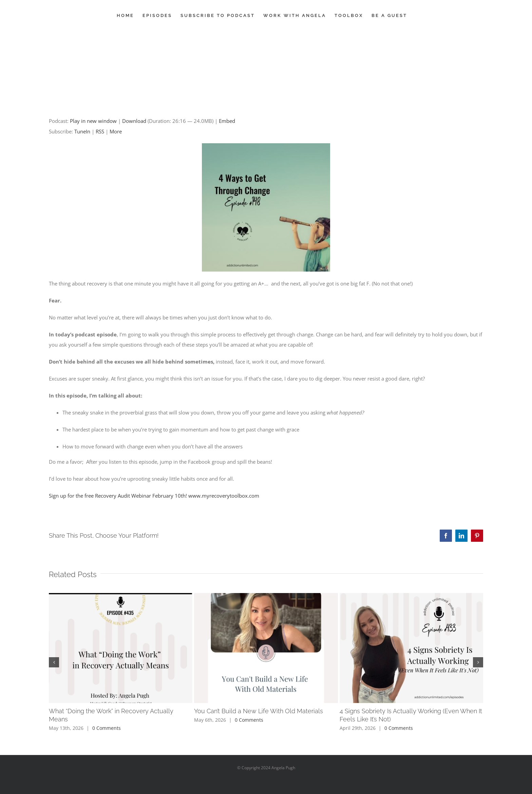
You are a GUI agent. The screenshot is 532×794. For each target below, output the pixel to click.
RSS (100, 131)
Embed (227, 121)
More (116, 131)
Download (134, 121)
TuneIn (82, 131)
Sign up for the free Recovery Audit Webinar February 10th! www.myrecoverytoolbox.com (154, 496)
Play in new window (93, 121)
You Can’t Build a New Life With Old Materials (259, 711)
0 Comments (107, 728)
